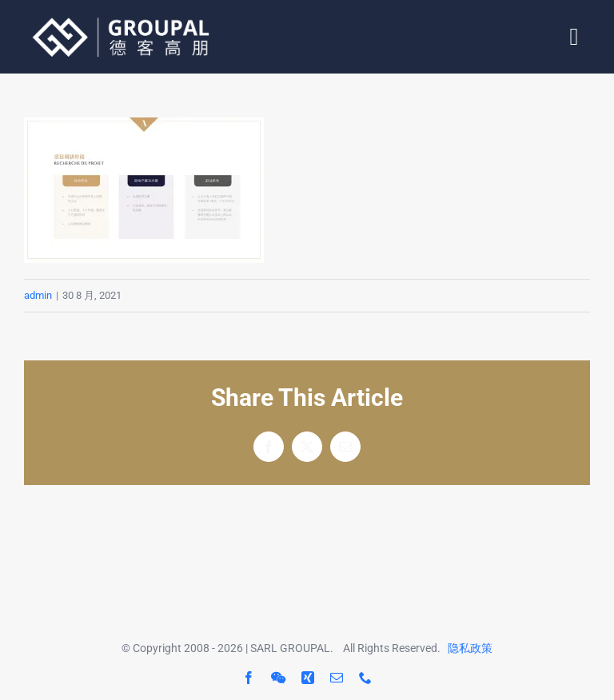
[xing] (308, 678)
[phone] (365, 678)
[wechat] (278, 678)
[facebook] (249, 678)
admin (38, 295)
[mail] (337, 678)
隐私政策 (470, 648)
